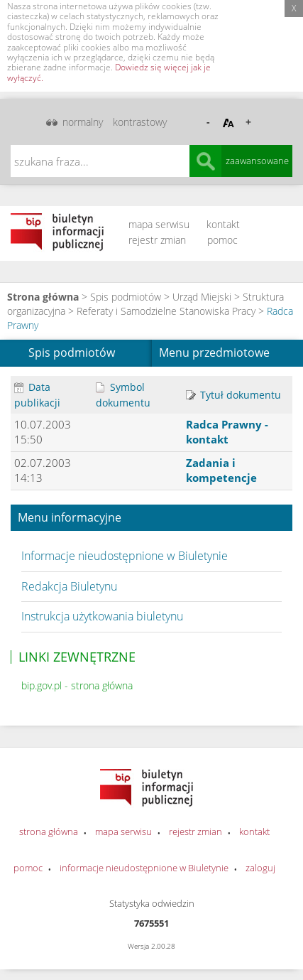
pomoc (222, 240)
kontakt (223, 224)
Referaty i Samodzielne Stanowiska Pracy (166, 311)
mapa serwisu (159, 224)
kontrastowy (140, 122)
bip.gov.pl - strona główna (77, 685)
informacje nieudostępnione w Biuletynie (144, 868)
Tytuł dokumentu (233, 395)
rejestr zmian (157, 240)
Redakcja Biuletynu (69, 586)
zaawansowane (257, 161)
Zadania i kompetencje (221, 470)
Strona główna (43, 297)
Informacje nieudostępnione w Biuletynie (125, 556)
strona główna (49, 831)
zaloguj (260, 868)
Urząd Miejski (202, 297)
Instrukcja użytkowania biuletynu (102, 616)
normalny (83, 122)
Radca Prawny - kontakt (227, 432)
